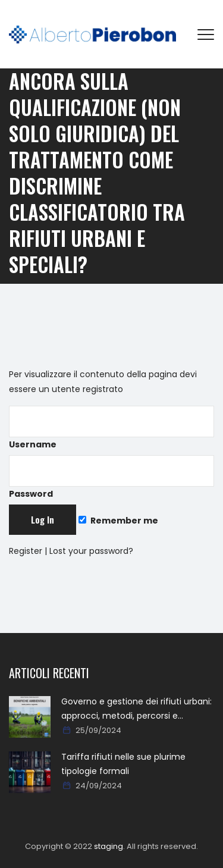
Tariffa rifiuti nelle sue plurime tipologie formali (123, 764)
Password (111, 477)
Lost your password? (91, 551)
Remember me (118, 521)
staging (109, 846)
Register (26, 551)
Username (111, 428)
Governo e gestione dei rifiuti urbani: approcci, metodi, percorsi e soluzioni (136, 709)
